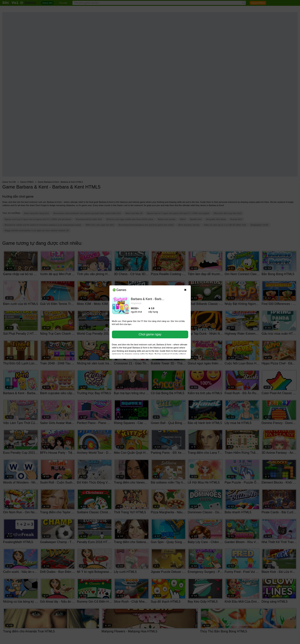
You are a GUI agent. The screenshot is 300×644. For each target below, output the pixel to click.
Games (120, 290)
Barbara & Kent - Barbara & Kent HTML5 (159, 299)
